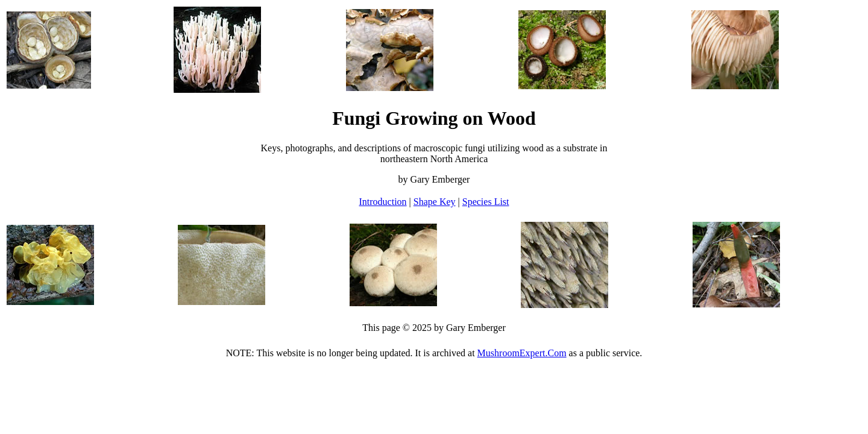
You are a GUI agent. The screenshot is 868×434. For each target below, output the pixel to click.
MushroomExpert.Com (522, 353)
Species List (486, 202)
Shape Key (435, 202)
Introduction (382, 202)
